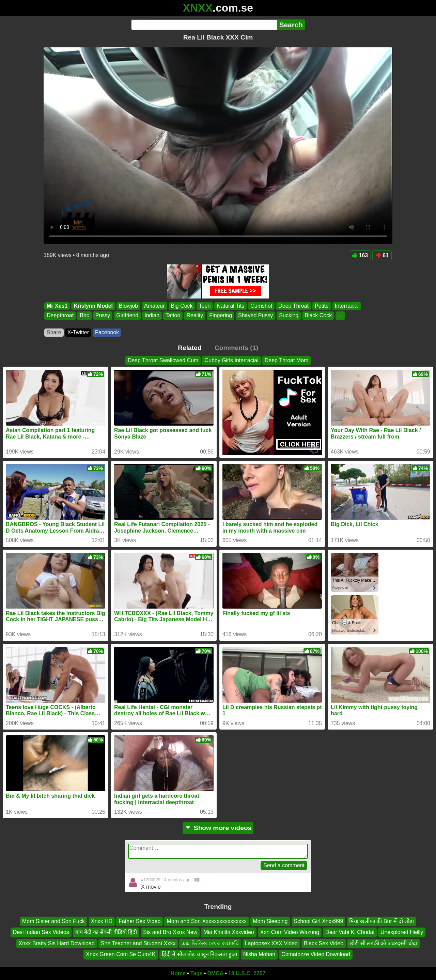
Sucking (289, 316)
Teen (205, 306)
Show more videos (218, 828)
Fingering (221, 316)
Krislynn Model (93, 306)
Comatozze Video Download (316, 954)
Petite (322, 306)
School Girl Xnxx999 (319, 921)
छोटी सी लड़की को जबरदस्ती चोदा (383, 943)
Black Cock (318, 316)
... (340, 316)
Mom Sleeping (270, 921)
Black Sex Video (324, 943)
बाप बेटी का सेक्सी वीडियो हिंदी (106, 932)
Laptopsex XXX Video (271, 943)
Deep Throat (293, 306)
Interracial (347, 306)
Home (178, 973)
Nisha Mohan (259, 954)
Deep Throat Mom (287, 360)
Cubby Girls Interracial (231, 360)
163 (360, 255)
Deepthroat (60, 316)
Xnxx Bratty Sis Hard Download (57, 943)
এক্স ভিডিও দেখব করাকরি (210, 943)
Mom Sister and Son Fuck (53, 921)
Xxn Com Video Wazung (290, 932)
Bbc (84, 316)
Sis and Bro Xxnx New (170, 932)
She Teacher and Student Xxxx (138, 943)
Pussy (103, 316)
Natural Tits (230, 306)
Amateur (154, 306)
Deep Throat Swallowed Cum (163, 360)
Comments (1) (236, 348)
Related (190, 348)
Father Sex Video (139, 921)
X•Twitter (78, 332)
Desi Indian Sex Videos (41, 932)
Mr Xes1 (57, 306)
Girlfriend (127, 316)
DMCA (215, 973)
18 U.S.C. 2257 (247, 973)
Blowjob (128, 306)
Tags (197, 973)
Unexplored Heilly (402, 932)
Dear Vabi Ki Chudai (350, 932)
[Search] (204, 25)
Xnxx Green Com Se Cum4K (121, 954)
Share (54, 332)
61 (382, 255)
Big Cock (182, 306)
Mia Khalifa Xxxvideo (229, 932)
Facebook (107, 332)
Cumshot (261, 306)
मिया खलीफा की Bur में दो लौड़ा (381, 921)
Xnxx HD (102, 921)
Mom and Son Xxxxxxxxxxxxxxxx (207, 921)
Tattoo (173, 316)
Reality (195, 316)
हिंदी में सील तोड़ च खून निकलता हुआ (199, 954)
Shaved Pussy (255, 316)
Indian (152, 316)
